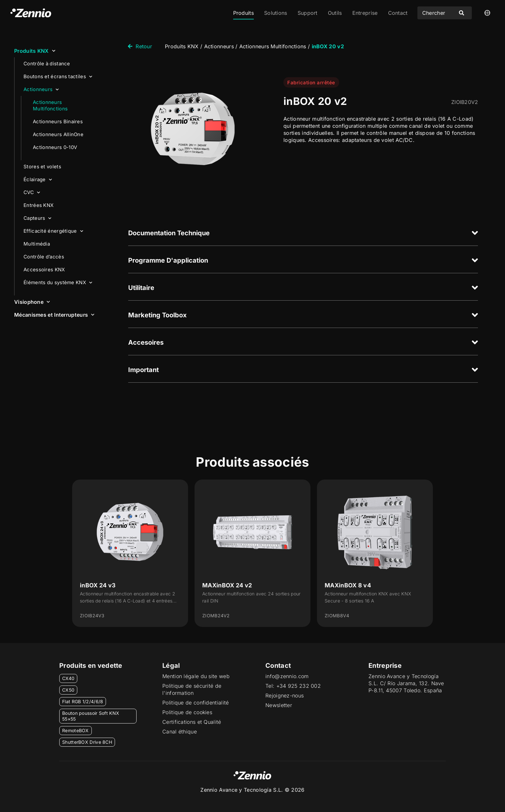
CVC (32, 193)
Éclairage (38, 180)
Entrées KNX (38, 205)
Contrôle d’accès (44, 257)
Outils (335, 13)
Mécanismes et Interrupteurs (54, 315)
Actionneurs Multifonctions (50, 105)
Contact (398, 13)
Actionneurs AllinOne (58, 134)
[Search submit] (462, 13)
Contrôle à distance (47, 64)
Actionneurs (41, 90)
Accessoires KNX (44, 270)
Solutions (276, 13)
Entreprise (365, 13)
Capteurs (38, 218)
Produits (243, 13)
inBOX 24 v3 (98, 585)
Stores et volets (42, 167)
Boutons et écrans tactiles (58, 77)
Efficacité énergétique (53, 231)
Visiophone (32, 302)
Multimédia (37, 244)
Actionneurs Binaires (58, 121)
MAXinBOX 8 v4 (348, 585)
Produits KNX (35, 51)
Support (308, 13)
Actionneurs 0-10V (55, 147)
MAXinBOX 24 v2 (227, 585)
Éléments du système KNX (58, 283)
